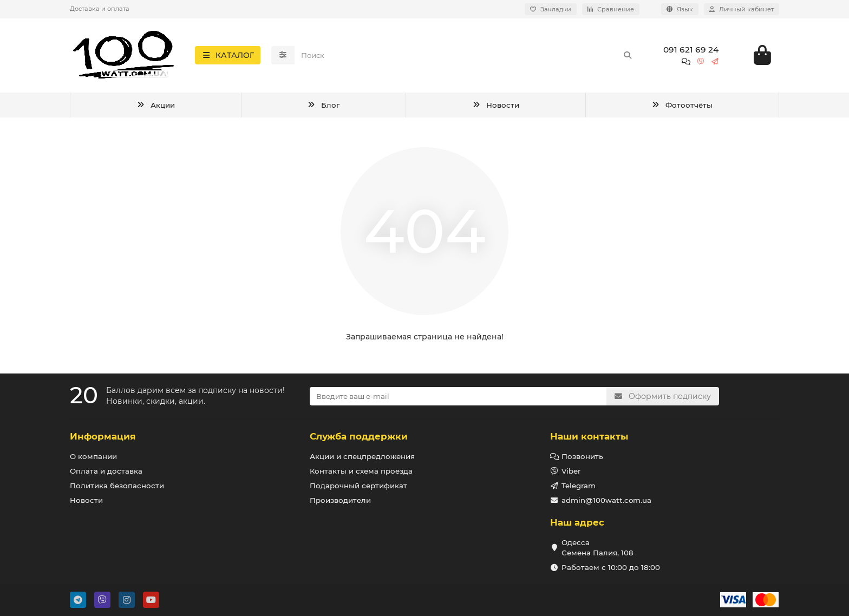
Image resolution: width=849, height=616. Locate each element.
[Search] (467, 56)
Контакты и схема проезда (361, 471)
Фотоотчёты (682, 107)
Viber (571, 471)
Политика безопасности (117, 486)
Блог (323, 107)
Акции (155, 107)
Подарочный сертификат (358, 486)
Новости (495, 107)
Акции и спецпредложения (362, 456)
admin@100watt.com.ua (606, 500)
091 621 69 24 (691, 51)
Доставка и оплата (100, 9)
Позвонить (582, 456)
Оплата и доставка (106, 471)
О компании (93, 456)
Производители (340, 500)
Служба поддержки (359, 436)
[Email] (458, 396)
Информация (103, 436)
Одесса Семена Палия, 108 (597, 548)
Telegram (579, 486)
